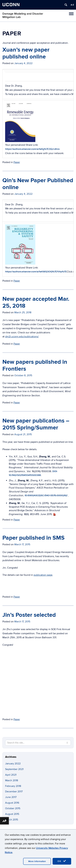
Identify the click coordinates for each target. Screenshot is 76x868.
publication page (43, 575)
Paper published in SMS (34, 538)
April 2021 (11, 775)
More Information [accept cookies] (37, 861)
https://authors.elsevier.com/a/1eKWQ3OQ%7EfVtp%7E (36, 272)
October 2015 (13, 808)
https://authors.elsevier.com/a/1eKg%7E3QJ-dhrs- (33, 149)
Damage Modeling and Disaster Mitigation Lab (23, 15)
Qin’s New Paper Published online (38, 184)
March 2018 (12, 780)
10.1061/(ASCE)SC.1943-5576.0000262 (46, 496)
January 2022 (13, 764)
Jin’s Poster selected (29, 615)
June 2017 (11, 797)
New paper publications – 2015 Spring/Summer (36, 424)
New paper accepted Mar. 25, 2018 (36, 302)
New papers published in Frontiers (35, 365)
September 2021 (14, 769)
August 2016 (12, 803)
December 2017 (14, 792)
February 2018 (13, 786)
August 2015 (12, 814)
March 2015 (12, 820)
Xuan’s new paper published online (26, 53)
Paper (17, 162)
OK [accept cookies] (62, 861)
